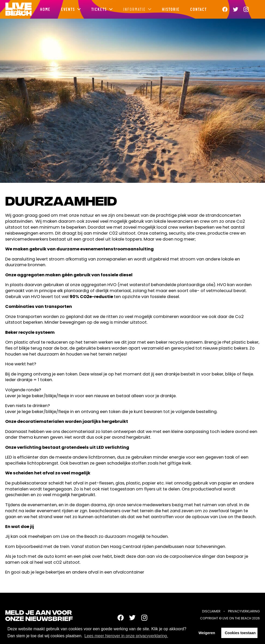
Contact (198, 9)
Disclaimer (211, 611)
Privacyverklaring (244, 611)
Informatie (134, 9)
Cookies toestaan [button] (240, 633)
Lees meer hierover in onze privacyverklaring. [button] (126, 636)
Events (68, 9)
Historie (171, 9)
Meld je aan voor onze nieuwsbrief (39, 616)
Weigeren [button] (207, 633)
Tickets (99, 9)
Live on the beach (18, 9)
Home (45, 9)
